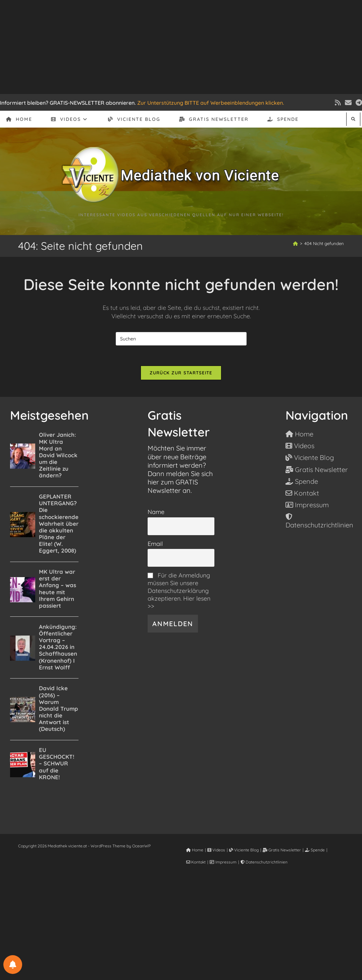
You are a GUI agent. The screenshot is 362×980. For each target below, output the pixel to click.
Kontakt (196, 862)
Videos (216, 850)
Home (195, 850)
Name (156, 512)
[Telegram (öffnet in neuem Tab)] (358, 103)
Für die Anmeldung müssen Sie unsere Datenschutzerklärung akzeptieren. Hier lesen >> (179, 591)
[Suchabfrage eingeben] (181, 339)
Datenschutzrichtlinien (264, 862)
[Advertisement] (181, 47)
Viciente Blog (244, 850)
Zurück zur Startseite (181, 373)
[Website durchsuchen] (353, 119)
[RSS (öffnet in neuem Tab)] (338, 103)
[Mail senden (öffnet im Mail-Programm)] (348, 103)
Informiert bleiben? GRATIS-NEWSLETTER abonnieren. (68, 103)
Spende (315, 850)
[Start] (295, 243)
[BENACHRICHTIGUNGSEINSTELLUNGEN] (13, 965)
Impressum (223, 862)
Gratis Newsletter (282, 850)
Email (155, 544)
